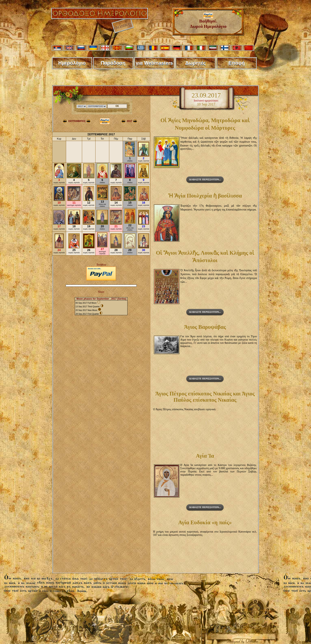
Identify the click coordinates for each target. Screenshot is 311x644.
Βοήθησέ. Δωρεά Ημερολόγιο (208, 22)
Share (101, 292)
